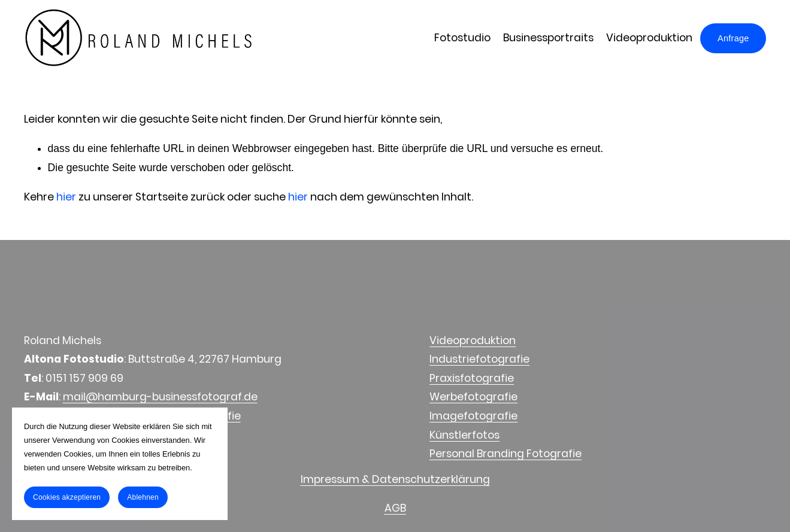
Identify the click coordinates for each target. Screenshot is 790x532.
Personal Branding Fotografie (506, 454)
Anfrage (733, 38)
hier (66, 197)
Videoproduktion (649, 38)
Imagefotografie (473, 416)
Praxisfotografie (472, 378)
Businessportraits (548, 38)
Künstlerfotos (464, 435)
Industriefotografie (479, 359)
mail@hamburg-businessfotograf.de (160, 397)
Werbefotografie (473, 397)
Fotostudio (462, 38)
